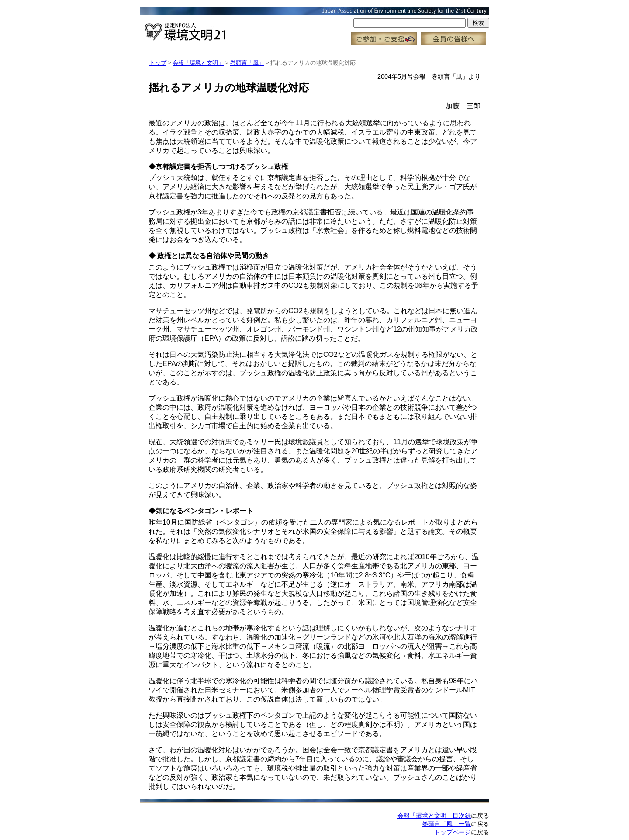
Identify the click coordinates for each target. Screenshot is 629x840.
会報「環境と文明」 (198, 63)
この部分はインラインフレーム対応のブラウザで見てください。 (314, 26)
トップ (158, 63)
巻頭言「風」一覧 (446, 824)
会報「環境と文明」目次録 (434, 816)
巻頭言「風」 (247, 63)
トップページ (453, 832)
